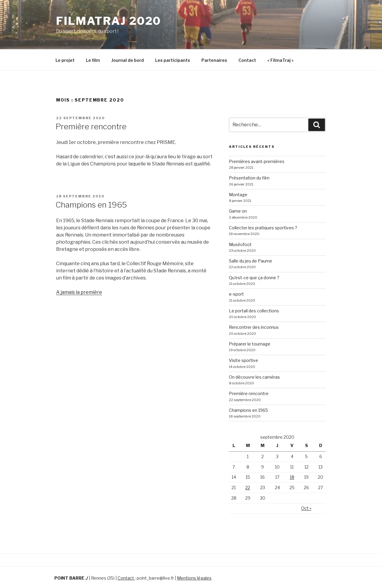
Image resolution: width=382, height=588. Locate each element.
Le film (93, 60)
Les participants (173, 60)
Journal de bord (128, 60)
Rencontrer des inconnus (254, 327)
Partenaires (214, 60)
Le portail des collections (254, 311)
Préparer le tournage (250, 344)
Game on (238, 211)
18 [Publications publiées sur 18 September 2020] (292, 477)
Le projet (65, 60)
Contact (247, 60)
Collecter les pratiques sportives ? (263, 228)
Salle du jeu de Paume (251, 261)
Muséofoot (240, 244)
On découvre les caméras (254, 377)
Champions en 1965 (91, 205)
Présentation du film (249, 178)
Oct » (306, 508)
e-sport (236, 294)
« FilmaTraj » (281, 60)
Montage (238, 195)
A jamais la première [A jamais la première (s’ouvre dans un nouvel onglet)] (79, 292)
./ (87, 578)
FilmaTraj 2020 (109, 21)
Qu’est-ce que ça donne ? (254, 278)
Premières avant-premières (257, 161)
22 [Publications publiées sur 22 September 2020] (248, 488)
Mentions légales (194, 578)
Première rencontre (91, 126)
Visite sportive (244, 360)
